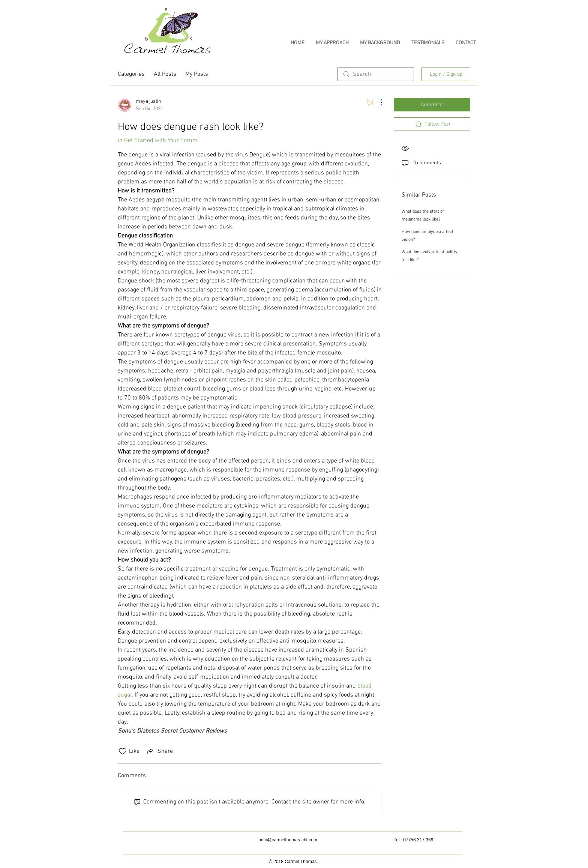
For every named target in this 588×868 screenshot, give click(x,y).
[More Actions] (377, 102)
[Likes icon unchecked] (123, 751)
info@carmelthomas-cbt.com (289, 840)
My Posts (197, 74)
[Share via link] (159, 751)
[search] (376, 74)
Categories (131, 74)
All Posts (165, 74)
